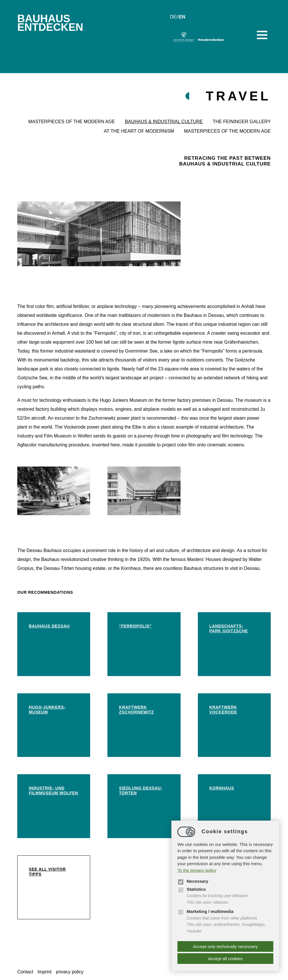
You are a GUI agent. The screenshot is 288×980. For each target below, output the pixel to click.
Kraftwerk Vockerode (223, 710)
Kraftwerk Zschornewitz (136, 710)
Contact (25, 972)
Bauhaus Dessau (49, 626)
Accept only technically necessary (225, 946)
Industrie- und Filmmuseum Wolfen (53, 790)
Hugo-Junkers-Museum (47, 710)
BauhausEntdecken (50, 23)
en (182, 17)
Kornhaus (222, 788)
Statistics (192, 889)
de (173, 17)
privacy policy (70, 972)
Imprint (44, 972)
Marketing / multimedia (205, 911)
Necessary (193, 881)
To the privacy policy (197, 870)
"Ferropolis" (135, 626)
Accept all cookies (225, 959)
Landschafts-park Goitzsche (229, 628)
